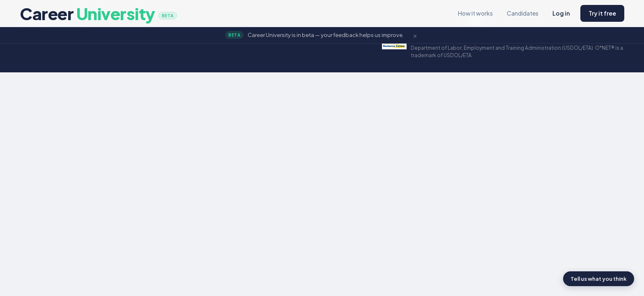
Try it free (602, 13)
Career (98, 13)
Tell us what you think (599, 279)
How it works (475, 13)
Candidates (523, 13)
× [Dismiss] (415, 35)
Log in (561, 13)
